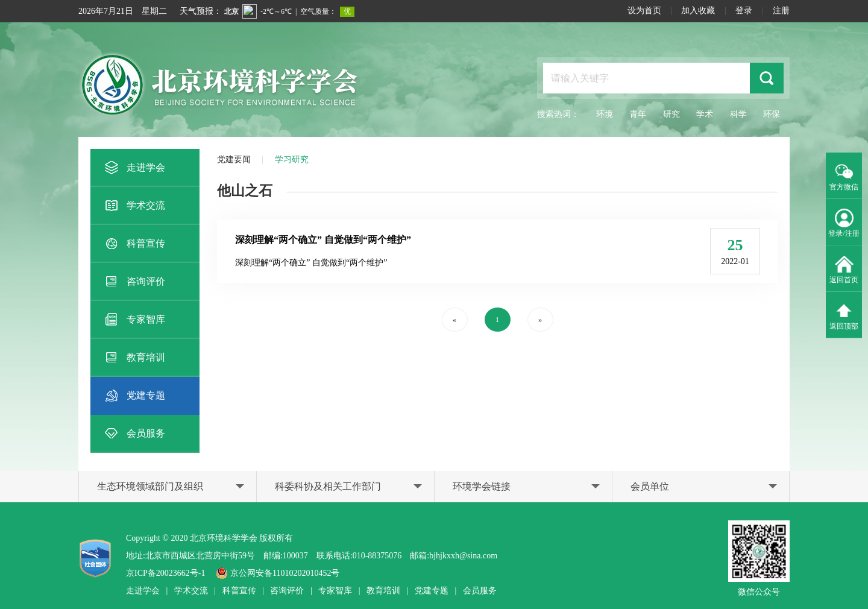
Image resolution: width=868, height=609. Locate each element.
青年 (638, 114)
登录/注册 (844, 222)
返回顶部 (844, 315)
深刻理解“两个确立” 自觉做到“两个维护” (323, 240)
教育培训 (134, 358)
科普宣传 (134, 244)
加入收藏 (698, 11)
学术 (705, 114)
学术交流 (134, 206)
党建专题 (134, 396)
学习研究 (292, 159)
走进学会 (134, 168)
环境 (605, 114)
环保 (772, 114)
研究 (671, 114)
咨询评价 (134, 282)
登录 (744, 11)
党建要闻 (234, 159)
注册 (781, 11)
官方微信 (844, 176)
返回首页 (844, 269)
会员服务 (134, 434)
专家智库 (134, 320)
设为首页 (644, 11)
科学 (738, 114)
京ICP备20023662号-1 (165, 573)
